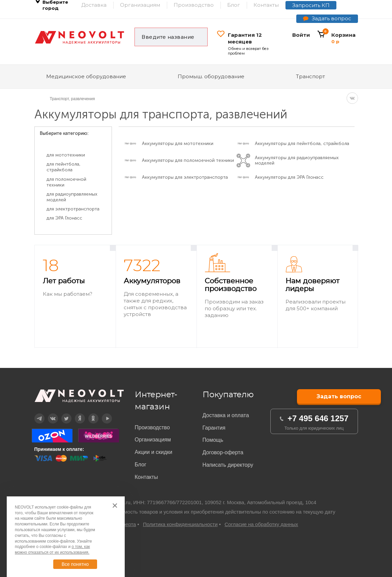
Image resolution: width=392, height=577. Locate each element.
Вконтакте (49, 414)
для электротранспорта (73, 209)
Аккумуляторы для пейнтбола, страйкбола (302, 143)
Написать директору (228, 465)
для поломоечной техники (66, 182)
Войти (301, 35)
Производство (152, 427)
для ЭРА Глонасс (64, 218)
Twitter (62, 414)
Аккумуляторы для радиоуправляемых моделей (297, 161)
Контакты (146, 477)
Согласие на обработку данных (261, 524)
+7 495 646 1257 (318, 418)
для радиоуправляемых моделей (72, 197)
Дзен (75, 414)
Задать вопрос (331, 18)
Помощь (213, 440)
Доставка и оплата (226, 415)
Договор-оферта (223, 452)
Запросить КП (311, 5)
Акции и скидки (154, 452)
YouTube (102, 414)
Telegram (35, 414)
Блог (141, 465)
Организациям (153, 440)
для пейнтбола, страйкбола (64, 167)
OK (88, 414)
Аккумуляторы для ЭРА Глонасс (289, 177)
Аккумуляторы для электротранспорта (185, 177)
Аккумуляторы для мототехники (178, 143)
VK (352, 98)
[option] (75, 297)
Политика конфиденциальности (180, 524)
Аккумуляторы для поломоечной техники (188, 160)
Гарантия (214, 428)
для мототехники (66, 155)
